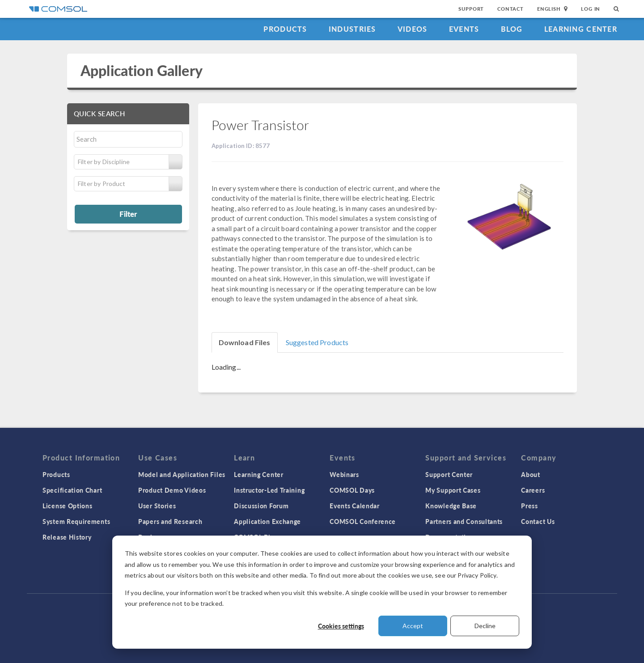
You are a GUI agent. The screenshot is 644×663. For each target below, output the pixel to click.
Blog (512, 29)
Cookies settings (341, 626)
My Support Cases (453, 490)
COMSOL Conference (363, 521)
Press (530, 506)
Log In (591, 9)
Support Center (449, 474)
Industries (352, 29)
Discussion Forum (261, 506)
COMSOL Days (352, 490)
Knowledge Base (451, 506)
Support (471, 9)
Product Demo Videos (172, 490)
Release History (67, 537)
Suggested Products (317, 342)
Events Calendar (355, 506)
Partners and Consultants (464, 521)
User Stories (157, 506)
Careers (533, 490)
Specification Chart (72, 490)
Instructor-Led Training (269, 490)
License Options (68, 506)
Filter (128, 214)
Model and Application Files (182, 474)
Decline (485, 626)
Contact (511, 9)
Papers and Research (170, 521)
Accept (413, 626)
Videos (413, 29)
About (531, 474)
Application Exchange (267, 521)
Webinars (344, 474)
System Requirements (76, 521)
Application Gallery (142, 70)
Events (464, 29)
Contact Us (538, 521)
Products (285, 29)
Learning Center (581, 29)
